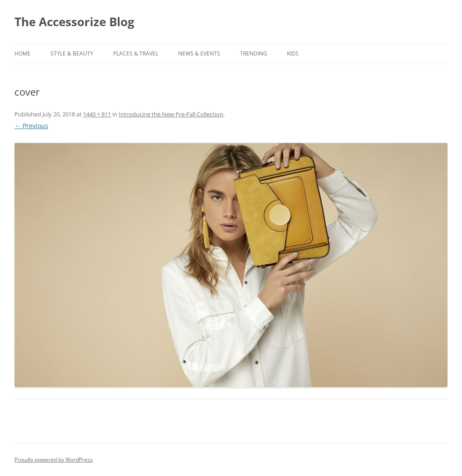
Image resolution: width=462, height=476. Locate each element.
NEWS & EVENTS (199, 53)
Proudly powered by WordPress (54, 460)
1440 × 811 (97, 114)
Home (23, 53)
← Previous (31, 126)
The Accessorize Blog (74, 22)
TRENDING (254, 53)
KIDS (293, 53)
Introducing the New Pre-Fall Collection (171, 114)
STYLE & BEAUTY (72, 53)
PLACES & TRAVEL (136, 53)
